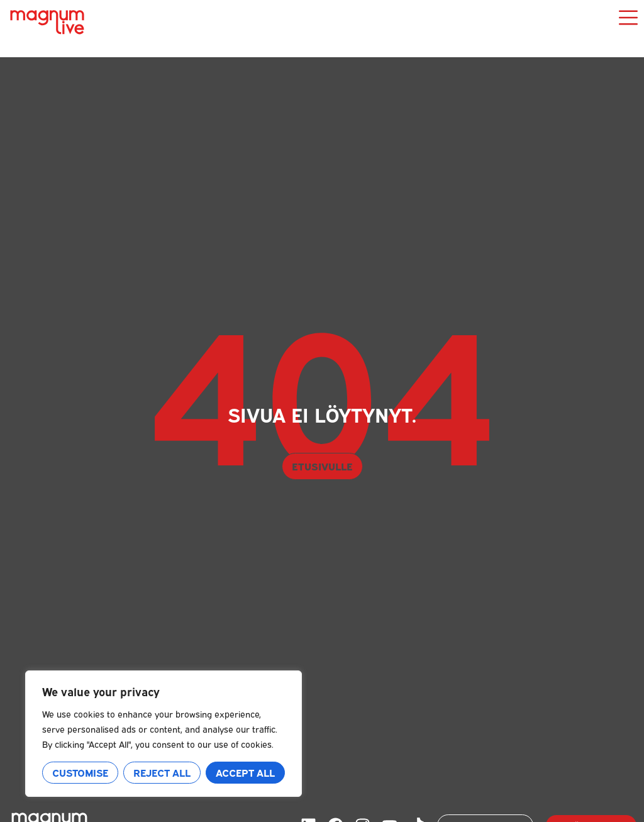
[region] (164, 734)
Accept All (245, 772)
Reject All (162, 772)
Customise (80, 772)
